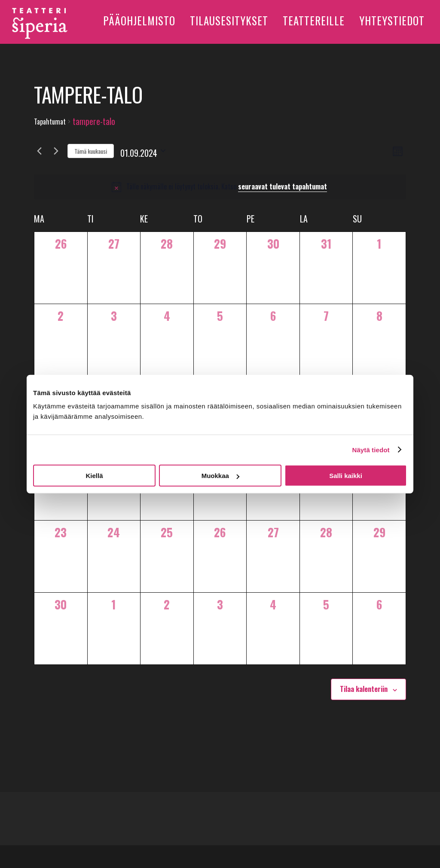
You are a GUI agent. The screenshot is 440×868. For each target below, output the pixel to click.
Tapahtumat (50, 122)
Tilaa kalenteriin (364, 689)
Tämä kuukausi (91, 151)
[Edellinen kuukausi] (39, 151)
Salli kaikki (346, 476)
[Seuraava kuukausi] (56, 151)
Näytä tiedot (371, 449)
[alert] (220, 187)
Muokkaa (220, 476)
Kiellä (94, 476)
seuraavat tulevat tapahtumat (283, 186)
